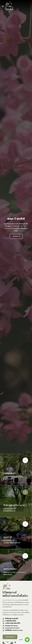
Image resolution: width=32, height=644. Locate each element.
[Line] (27, 640)
